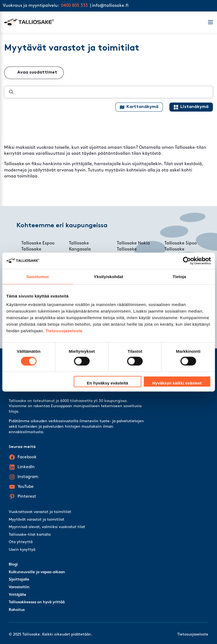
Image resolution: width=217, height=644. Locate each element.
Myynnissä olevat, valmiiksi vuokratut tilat (47, 527)
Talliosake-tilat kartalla (30, 535)
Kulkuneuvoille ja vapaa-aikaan (37, 572)
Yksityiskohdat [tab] (108, 276)
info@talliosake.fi (110, 6)
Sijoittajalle (19, 580)
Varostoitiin (19, 587)
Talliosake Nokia (133, 243)
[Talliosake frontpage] (103, 22)
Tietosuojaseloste (64, 331)
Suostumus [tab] (38, 276)
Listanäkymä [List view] (194, 107)
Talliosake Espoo (38, 243)
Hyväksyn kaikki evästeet (177, 383)
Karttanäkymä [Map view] (142, 107)
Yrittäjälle (18, 595)
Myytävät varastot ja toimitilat (37, 520)
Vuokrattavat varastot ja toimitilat (40, 512)
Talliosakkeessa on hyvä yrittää (37, 602)
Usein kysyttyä (22, 550)
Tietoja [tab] (179, 276)
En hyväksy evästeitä (107, 383)
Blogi (13, 565)
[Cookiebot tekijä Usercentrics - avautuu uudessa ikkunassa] (187, 261)
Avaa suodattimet (37, 72)
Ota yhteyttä (21, 542)
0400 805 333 (74, 6)
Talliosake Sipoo (181, 243)
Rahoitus (17, 610)
